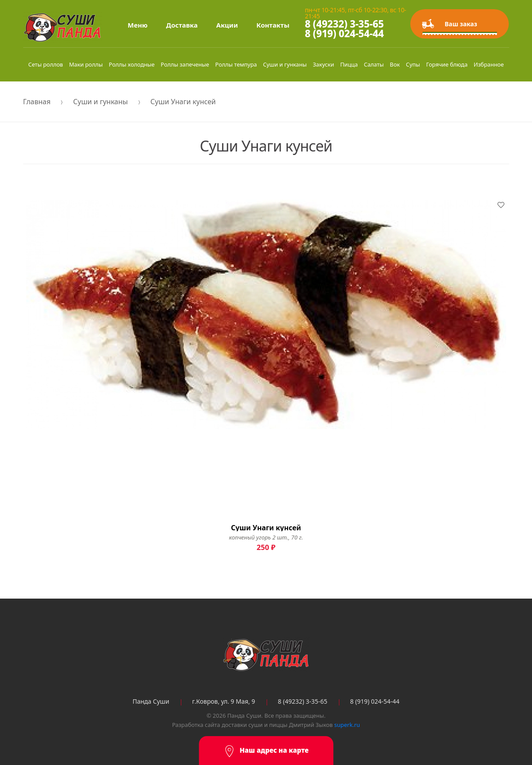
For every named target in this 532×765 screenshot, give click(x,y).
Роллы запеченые (185, 64)
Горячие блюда (447, 64)
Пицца (349, 64)
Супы (413, 64)
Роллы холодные (132, 64)
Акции (227, 25)
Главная (37, 102)
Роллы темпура (236, 64)
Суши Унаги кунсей (183, 102)
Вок (395, 64)
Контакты (273, 25)
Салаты (374, 64)
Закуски (323, 64)
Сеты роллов (45, 64)
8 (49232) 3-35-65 (344, 24)
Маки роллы (86, 64)
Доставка (182, 25)
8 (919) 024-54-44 (344, 33)
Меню (138, 25)
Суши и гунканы (285, 64)
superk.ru (347, 725)
